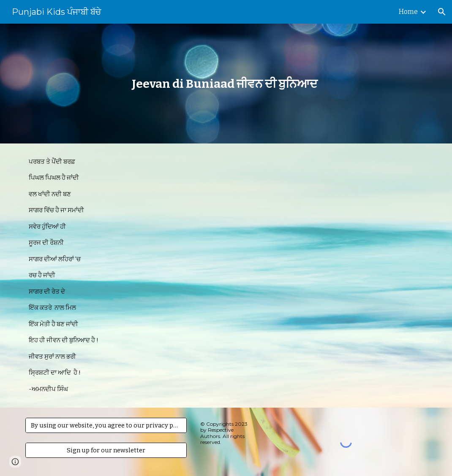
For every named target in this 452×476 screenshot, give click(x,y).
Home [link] (408, 12)
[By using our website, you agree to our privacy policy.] (106, 425)
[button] (442, 12)
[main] (226, 84)
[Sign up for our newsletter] (106, 450)
